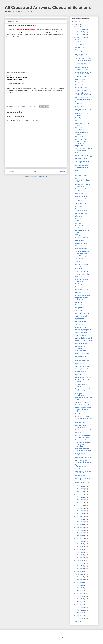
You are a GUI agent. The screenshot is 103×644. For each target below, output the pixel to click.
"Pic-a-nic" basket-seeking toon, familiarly (83, 149)
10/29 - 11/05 (80, 500)
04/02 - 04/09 (80, 582)
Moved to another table (83, 295)
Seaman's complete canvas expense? (82, 69)
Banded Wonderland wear (83, 341)
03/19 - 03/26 (80, 588)
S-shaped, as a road (82, 238)
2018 (76, 24)
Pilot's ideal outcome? (82, 243)
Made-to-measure (81, 414)
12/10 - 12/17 (80, 38)
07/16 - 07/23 (80, 541)
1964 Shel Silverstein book (84, 338)
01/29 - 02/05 (80, 607)
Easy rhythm (79, 118)
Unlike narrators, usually (83, 366)
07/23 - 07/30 (80, 538)
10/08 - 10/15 (80, 508)
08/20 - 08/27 (80, 527)
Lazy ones (79, 206)
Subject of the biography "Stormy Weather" (83, 252)
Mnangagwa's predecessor (80, 394)
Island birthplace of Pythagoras (81, 129)
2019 (76, 21)
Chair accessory (80, 240)
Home (36, 171)
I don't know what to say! (83, 430)
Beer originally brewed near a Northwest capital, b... (82, 141)
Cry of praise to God (82, 402)
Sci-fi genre (79, 223)
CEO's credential (81, 79)
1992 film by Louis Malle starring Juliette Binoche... (83, 444)
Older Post (62, 171)
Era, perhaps (79, 308)
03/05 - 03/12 (80, 593)
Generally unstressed (82, 313)
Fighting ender (80, 153)
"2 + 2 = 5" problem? (82, 90)
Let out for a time (81, 321)
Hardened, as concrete (82, 361)
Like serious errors (81, 88)
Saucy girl (78, 433)
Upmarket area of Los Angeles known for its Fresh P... (83, 467)
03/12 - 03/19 (80, 591)
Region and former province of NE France (83, 461)
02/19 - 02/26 (80, 599)
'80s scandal (79, 324)
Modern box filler (81, 372)
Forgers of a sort (81, 106)
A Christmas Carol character (81, 385)
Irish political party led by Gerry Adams (83, 390)
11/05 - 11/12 (80, 497)
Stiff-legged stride (81, 235)
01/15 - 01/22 (80, 613)
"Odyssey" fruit (80, 277)
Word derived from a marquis (82, 133)
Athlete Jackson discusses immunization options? (84, 60)
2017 (76, 27)
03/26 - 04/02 (80, 585)
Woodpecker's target (82, 246)
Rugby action (79, 146)
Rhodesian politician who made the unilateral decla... (83, 409)
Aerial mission (80, 47)
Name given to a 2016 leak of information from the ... (83, 418)
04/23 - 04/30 (80, 574)
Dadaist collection (81, 85)
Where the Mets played (83, 137)
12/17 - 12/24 (80, 35)
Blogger (62, 637)
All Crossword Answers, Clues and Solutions (48, 7)
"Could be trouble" (81, 77)
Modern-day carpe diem (83, 287)
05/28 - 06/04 (80, 560)
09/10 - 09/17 (80, 519)
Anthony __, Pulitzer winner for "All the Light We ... (83, 180)
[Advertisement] (36, 53)
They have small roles (82, 274)
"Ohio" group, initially (82, 271)
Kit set (77, 170)
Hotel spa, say (80, 284)
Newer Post (11, 171)
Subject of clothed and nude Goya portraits (82, 167)
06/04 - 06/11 (80, 558)
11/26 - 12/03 (80, 489)
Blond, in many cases (82, 353)
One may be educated (82, 369)
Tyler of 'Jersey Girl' (81, 316)
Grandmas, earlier (81, 173)
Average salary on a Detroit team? (82, 55)
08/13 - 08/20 (80, 530)
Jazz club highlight (81, 256)
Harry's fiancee (80, 423)
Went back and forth (82, 332)
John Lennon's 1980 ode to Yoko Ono (83, 472)
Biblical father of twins (82, 483)
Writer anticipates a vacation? (81, 64)
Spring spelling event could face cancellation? (84, 94)
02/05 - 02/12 (80, 604)
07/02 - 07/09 (80, 547)
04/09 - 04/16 (80, 580)
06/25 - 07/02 (80, 549)
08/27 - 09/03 (80, 525)
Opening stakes (80, 319)
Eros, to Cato (79, 82)
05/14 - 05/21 (80, 566)
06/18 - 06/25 (80, 552)
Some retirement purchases (81, 357)
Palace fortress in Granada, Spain (81, 426)
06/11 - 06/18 (80, 555)
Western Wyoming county (83, 330)
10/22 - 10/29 (80, 503)
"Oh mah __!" (80, 261)
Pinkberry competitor (82, 196)
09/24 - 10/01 (80, 514)
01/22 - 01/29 (80, 610)
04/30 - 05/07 (80, 571)
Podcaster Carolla (81, 176)
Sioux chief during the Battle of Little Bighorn (83, 450)
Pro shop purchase (81, 343)
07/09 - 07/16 (80, 544)
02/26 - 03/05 (80, 596)
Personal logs (80, 305)
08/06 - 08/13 (80, 533)
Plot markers (79, 216)
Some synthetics (81, 259)
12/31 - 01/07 (80, 29)
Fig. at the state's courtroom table (81, 210)
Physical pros (80, 363)
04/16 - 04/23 (80, 577)
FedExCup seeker (81, 249)
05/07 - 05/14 (80, 569)
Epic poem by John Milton (83, 458)
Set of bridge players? (82, 405)
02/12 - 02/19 (80, 602)
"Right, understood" (81, 203)
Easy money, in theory (82, 193)
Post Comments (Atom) (40, 177)
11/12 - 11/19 (80, 494)
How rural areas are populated (82, 103)
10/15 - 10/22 (80, 505)
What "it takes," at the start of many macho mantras (84, 98)
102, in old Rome (81, 351)
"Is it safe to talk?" (81, 335)
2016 (76, 622)
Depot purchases (81, 327)
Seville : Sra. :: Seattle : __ (84, 156)
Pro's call (78, 374)
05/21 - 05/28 (80, 563)
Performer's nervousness (83, 377)
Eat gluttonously (80, 475)
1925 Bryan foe (80, 44)
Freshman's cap (80, 269)
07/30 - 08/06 (80, 536)
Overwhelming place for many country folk (83, 185)
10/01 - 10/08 (80, 511)
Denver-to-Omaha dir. (82, 158)
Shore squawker (80, 121)
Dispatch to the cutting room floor (82, 299)
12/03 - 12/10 (80, 486)
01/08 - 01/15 (80, 615)
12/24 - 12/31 (80, 32)
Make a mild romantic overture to (82, 280)
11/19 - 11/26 (80, 492)
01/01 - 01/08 (80, 618)
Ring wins (78, 292)
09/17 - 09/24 (80, 516)
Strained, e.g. (80, 311)
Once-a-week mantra (82, 290)
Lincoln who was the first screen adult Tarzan (83, 73)
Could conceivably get (82, 213)
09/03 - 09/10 (80, 522)
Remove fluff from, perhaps (81, 347)
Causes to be (80, 302)
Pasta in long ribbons (82, 440)
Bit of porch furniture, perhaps (82, 114)
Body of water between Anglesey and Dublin (83, 436)
